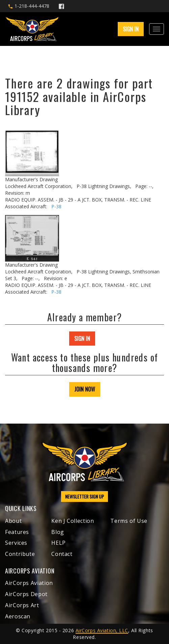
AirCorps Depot (26, 594)
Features (17, 532)
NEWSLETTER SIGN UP (84, 496)
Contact (62, 554)
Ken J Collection (73, 521)
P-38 (56, 206)
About (13, 521)
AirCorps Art (22, 605)
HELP (59, 543)
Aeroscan (18, 616)
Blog (58, 532)
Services (16, 543)
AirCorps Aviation (29, 583)
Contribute (20, 554)
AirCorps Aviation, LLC (102, 630)
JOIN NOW (85, 389)
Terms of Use (129, 521)
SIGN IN (131, 29)
